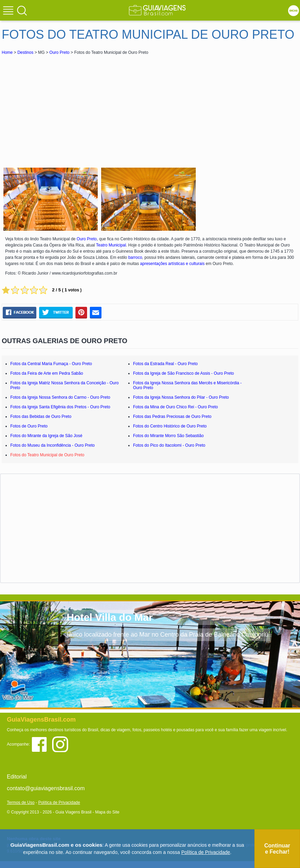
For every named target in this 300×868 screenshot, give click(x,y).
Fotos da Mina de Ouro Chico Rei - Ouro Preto (175, 407)
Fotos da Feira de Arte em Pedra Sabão (47, 373)
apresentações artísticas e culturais (172, 264)
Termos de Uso (21, 803)
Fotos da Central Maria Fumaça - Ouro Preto (51, 364)
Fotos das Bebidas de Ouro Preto (41, 417)
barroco (135, 257)
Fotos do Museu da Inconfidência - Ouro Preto (52, 445)
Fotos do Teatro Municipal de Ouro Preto (47, 455)
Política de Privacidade (59, 803)
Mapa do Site (107, 812)
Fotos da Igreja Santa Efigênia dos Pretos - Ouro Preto (60, 407)
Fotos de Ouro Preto (29, 426)
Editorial (17, 777)
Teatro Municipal (111, 245)
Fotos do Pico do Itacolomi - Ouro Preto (169, 445)
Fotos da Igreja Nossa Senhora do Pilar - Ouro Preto (181, 397)
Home (7, 52)
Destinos (26, 52)
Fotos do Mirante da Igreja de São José (46, 436)
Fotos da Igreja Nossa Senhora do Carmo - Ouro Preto (60, 397)
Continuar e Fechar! (277, 849)
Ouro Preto (59, 52)
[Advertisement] (63, 108)
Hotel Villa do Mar (110, 617)
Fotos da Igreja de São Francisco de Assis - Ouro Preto (183, 373)
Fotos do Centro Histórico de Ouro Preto (170, 426)
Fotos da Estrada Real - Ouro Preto (165, 364)
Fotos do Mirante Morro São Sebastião (168, 436)
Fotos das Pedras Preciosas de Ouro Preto (172, 417)
